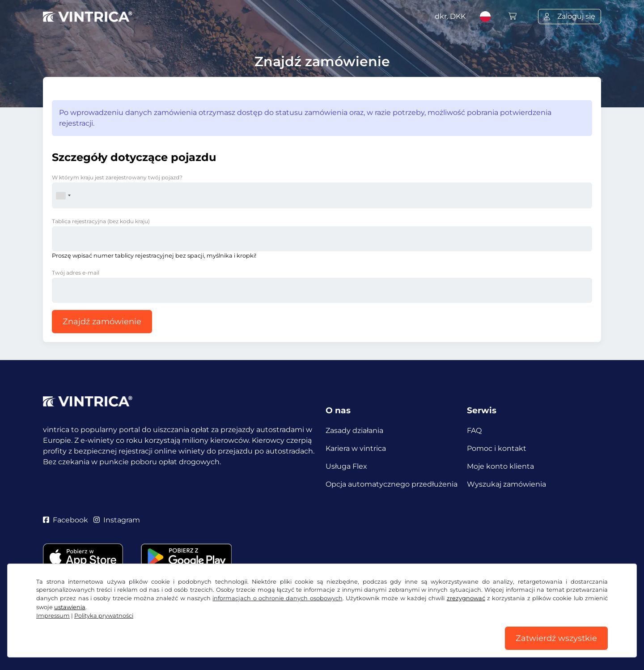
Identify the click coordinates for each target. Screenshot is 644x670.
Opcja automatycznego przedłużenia (392, 484)
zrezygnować (466, 598)
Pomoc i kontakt (497, 448)
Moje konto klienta (500, 466)
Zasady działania (354, 430)
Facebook (66, 520)
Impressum (53, 616)
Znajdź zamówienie (102, 322)
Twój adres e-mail (76, 273)
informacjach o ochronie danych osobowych (277, 598)
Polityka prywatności (104, 616)
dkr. (450, 16)
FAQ (474, 430)
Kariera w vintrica (356, 448)
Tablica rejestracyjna (101, 221)
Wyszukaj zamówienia (506, 484)
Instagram (117, 520)
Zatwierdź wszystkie (556, 638)
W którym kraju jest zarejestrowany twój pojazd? (117, 177)
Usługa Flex (346, 466)
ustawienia (70, 607)
